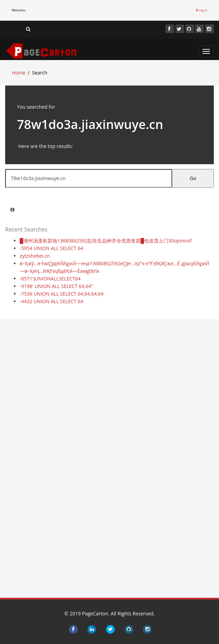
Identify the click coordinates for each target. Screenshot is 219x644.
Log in (202, 10)
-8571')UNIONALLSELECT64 (50, 279)
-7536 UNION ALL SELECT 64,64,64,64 (62, 294)
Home (19, 73)
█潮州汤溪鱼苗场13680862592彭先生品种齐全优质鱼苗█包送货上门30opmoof (106, 241)
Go (193, 178)
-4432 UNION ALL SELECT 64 (51, 301)
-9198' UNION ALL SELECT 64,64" (56, 286)
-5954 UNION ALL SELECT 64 (51, 248)
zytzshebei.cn (35, 256)
